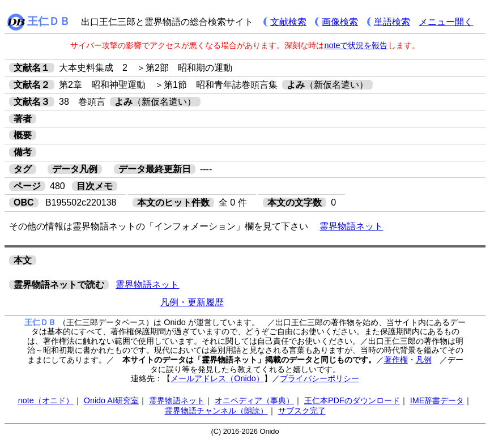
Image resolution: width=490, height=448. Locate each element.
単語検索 (392, 22)
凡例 (424, 360)
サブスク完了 (302, 411)
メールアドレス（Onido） (217, 378)
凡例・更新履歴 (192, 302)
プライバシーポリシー (319, 378)
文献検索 (288, 22)
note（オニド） (46, 400)
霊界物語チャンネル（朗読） (216, 411)
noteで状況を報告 (356, 45)
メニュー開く (446, 22)
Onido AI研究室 (111, 400)
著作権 (396, 360)
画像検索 (340, 22)
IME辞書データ (437, 400)
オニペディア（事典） (254, 400)
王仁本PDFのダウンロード (352, 400)
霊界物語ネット (351, 226)
